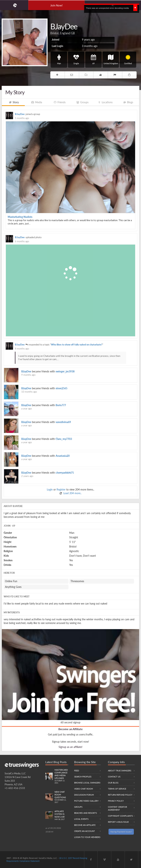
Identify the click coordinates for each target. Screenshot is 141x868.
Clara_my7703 (64, 439)
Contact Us (114, 777)
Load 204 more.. (72, 493)
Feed (77, 771)
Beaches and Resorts (86, 813)
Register (61, 489)
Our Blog (113, 783)
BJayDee (20, 114)
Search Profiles (83, 777)
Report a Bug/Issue (118, 822)
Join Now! (56, 5)
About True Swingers (120, 771)
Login (50, 489)
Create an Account (85, 831)
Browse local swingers (87, 783)
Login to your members (87, 837)
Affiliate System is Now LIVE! (62, 815)
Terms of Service (117, 789)
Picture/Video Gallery (86, 801)
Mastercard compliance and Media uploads (62, 777)
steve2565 (62, 388)
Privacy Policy (116, 801)
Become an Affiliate (70, 729)
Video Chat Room (84, 789)
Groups (78, 807)
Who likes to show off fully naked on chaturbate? (77, 345)
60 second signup (70, 722)
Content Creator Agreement (117, 808)
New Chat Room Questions (62, 797)
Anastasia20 (63, 456)
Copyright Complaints (120, 816)
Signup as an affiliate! (70, 747)
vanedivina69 (63, 422)
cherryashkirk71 (65, 473)
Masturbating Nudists (20, 217)
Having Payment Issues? (121, 832)
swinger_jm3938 (65, 371)
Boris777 (61, 405)
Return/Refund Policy (120, 795)
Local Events (81, 819)
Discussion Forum (84, 795)
